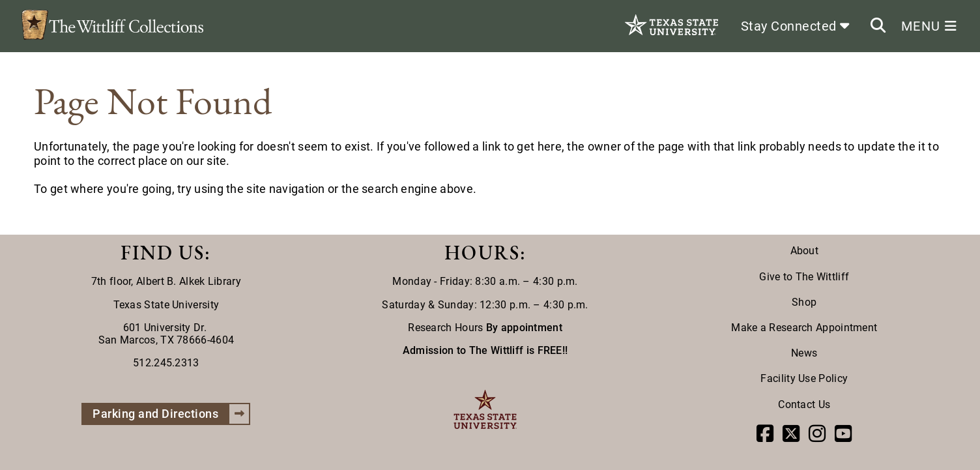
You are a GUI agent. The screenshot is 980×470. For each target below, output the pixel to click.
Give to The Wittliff (804, 277)
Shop (804, 302)
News (804, 353)
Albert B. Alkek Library (189, 281)
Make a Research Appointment (804, 328)
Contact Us (804, 404)
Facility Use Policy (804, 378)
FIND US (163, 253)
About (805, 251)
